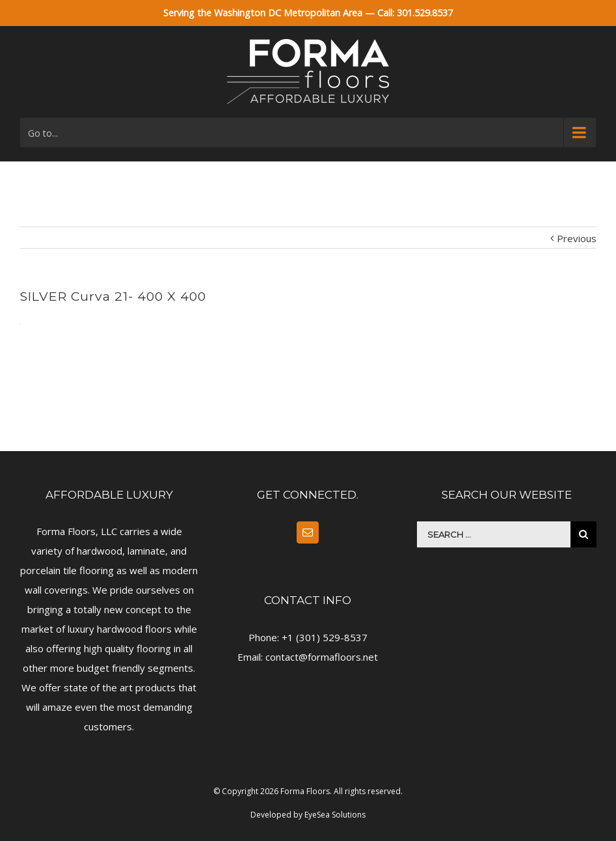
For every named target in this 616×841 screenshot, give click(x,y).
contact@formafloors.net (322, 657)
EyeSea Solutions (335, 815)
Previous (577, 238)
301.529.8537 (425, 13)
